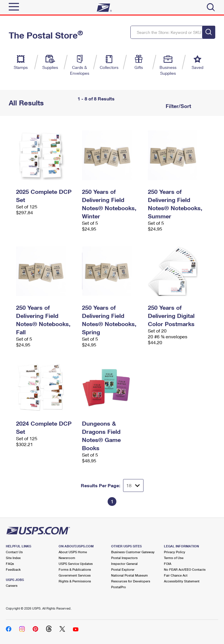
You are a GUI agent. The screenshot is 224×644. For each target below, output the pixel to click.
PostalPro (119, 587)
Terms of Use (174, 558)
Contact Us (14, 552)
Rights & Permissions (75, 581)
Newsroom (67, 558)
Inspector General (124, 564)
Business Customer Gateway (133, 552)
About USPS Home (73, 552)
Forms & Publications (75, 569)
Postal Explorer (123, 569)
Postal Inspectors (124, 558)
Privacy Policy (175, 552)
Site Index (13, 558)
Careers (12, 585)
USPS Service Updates (76, 564)
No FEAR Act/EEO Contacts (185, 569)
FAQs (10, 564)
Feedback (13, 569)
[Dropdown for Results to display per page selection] (133, 485)
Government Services (75, 575)
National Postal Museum (129, 575)
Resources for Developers (131, 581)
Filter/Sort (178, 106)
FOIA (168, 564)
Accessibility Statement (182, 581)
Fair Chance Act (176, 575)
